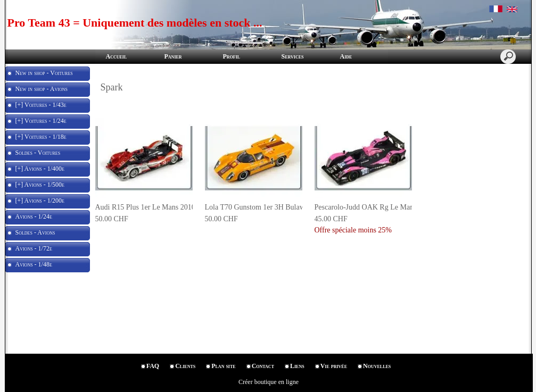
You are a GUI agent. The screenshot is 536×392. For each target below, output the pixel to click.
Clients (185, 366)
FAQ (153, 366)
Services (293, 56)
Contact (263, 366)
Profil (232, 56)
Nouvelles (377, 366)
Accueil (117, 56)
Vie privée (334, 366)
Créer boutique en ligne (269, 382)
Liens (297, 366)
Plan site (223, 366)
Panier (173, 56)
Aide (346, 56)
